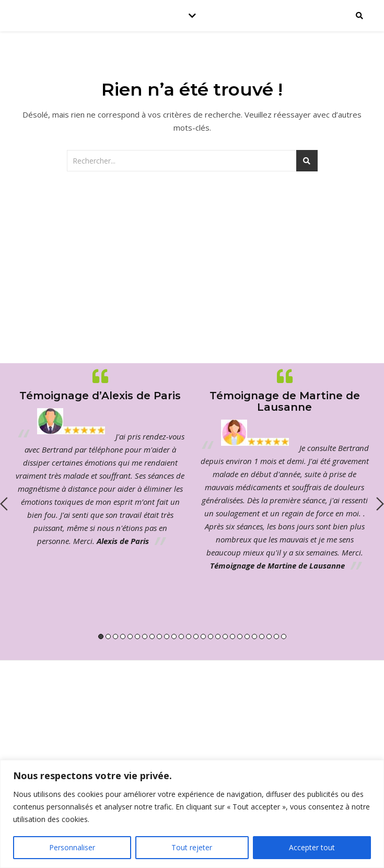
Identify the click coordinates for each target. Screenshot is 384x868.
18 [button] (225, 636)
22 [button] (254, 636)
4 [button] (123, 636)
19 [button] (232, 636)
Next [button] (380, 504)
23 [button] (262, 636)
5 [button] (130, 636)
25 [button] (276, 636)
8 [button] (152, 636)
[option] (100, 458)
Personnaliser (72, 847)
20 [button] (240, 636)
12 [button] (181, 636)
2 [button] (108, 636)
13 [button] (189, 636)
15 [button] (203, 636)
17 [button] (218, 636)
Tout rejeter (192, 847)
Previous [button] (4, 504)
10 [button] (167, 636)
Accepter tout (312, 847)
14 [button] (196, 636)
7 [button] (145, 636)
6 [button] (137, 636)
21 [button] (247, 636)
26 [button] (284, 636)
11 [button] (174, 636)
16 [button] (211, 636)
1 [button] (101, 636)
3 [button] (115, 636)
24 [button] (269, 636)
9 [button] (159, 636)
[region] (192, 814)
